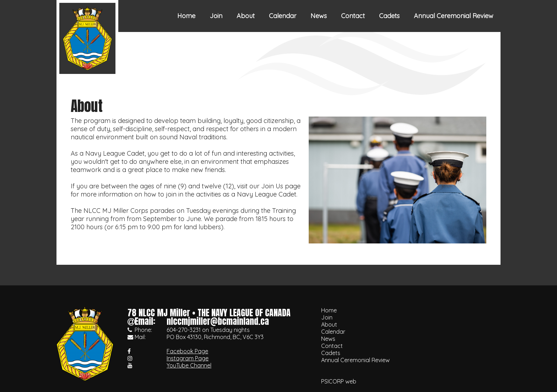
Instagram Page (188, 358)
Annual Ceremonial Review (454, 16)
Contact (353, 16)
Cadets (389, 16)
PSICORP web (339, 381)
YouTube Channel (189, 365)
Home (186, 16)
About (246, 16)
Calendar (283, 16)
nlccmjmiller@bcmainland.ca (218, 321)
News (319, 16)
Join (216, 16)
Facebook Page (187, 351)
